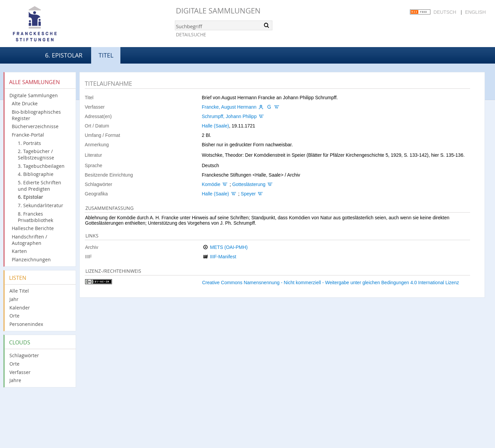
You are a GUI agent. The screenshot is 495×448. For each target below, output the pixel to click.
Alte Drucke (25, 103)
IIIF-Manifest (223, 257)
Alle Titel (19, 291)
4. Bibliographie (36, 174)
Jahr (14, 299)
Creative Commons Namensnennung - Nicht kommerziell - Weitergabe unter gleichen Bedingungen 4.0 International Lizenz (331, 283)
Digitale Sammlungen (218, 11)
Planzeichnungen (31, 259)
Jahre (15, 380)
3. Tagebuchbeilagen (41, 166)
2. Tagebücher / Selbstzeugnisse (36, 154)
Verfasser (20, 372)
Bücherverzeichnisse (35, 126)
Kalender (20, 308)
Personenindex (26, 324)
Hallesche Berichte (33, 228)
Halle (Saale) (215, 126)
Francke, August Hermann (229, 107)
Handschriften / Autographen (29, 240)
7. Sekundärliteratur (41, 205)
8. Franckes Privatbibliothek (35, 217)
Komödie (211, 184)
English (475, 12)
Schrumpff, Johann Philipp (229, 116)
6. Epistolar (64, 55)
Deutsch (445, 12)
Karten (19, 251)
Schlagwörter (24, 355)
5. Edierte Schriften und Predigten (40, 186)
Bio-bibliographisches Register (36, 115)
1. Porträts (29, 143)
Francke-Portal (28, 135)
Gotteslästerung (249, 184)
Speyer (248, 194)
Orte (14, 316)
